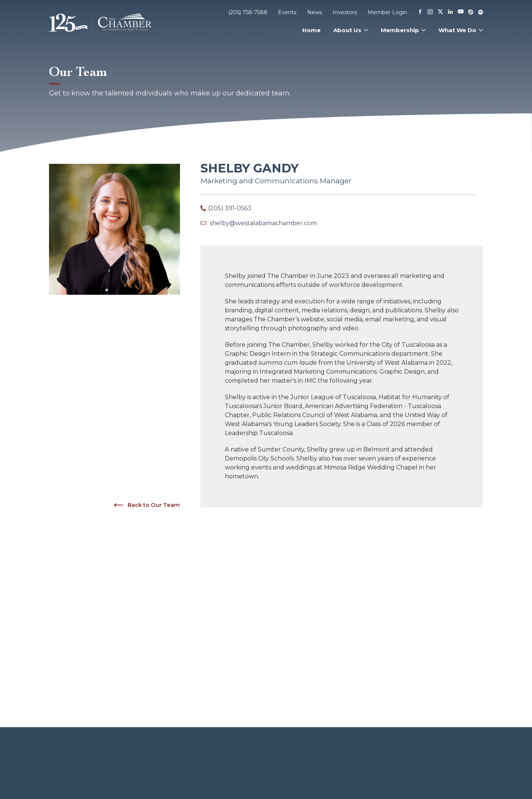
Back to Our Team (146, 505)
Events (287, 12)
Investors (345, 12)
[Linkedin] (450, 12)
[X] (440, 12)
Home (311, 30)
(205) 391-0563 (230, 208)
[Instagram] (430, 12)
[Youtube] (461, 12)
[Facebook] (420, 12)
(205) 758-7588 (248, 12)
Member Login (387, 12)
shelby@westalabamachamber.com (263, 223)
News (315, 12)
